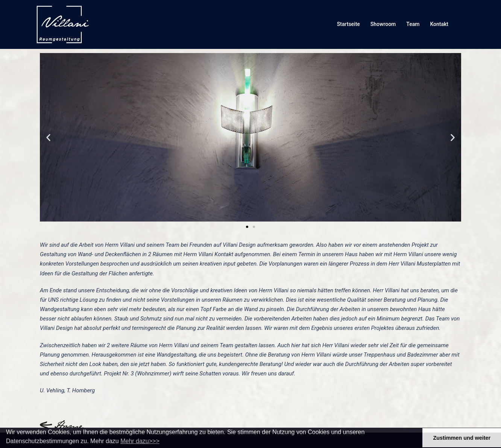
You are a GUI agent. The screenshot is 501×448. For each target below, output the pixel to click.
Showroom (383, 24)
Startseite (348, 24)
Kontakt (439, 24)
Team (413, 24)
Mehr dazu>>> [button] (140, 441)
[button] (48, 137)
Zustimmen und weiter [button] (462, 438)
